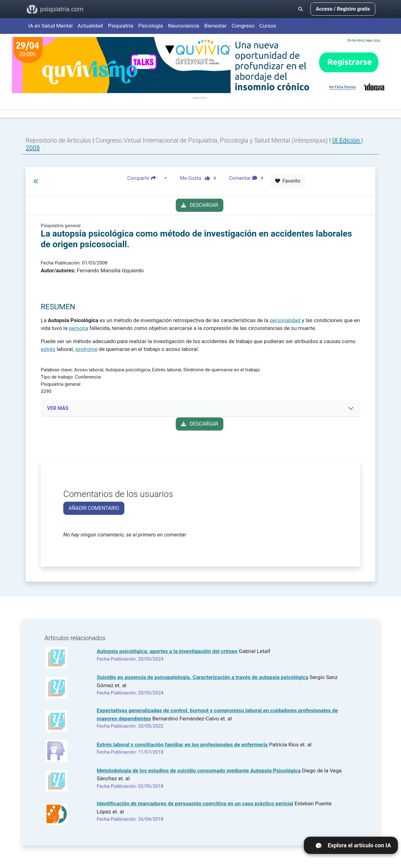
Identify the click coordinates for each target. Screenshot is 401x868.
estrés (48, 349)
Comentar (247, 178)
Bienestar (216, 26)
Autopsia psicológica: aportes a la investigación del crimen (167, 651)
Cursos (268, 26)
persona (78, 328)
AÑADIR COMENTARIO (94, 508)
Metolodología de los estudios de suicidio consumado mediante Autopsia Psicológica (199, 771)
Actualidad (90, 26)
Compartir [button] (145, 178)
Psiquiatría (120, 26)
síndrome (86, 349)
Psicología (151, 26)
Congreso (243, 26)
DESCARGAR (200, 205)
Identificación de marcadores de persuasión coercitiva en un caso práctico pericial (195, 803)
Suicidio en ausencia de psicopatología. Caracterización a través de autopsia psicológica (203, 677)
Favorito (288, 181)
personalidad (285, 320)
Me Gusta (200, 178)
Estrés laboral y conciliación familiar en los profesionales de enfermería (182, 745)
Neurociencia (184, 26)
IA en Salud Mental (50, 26)
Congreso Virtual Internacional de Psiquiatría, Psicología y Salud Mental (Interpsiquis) (212, 140)
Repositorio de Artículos (58, 140)
